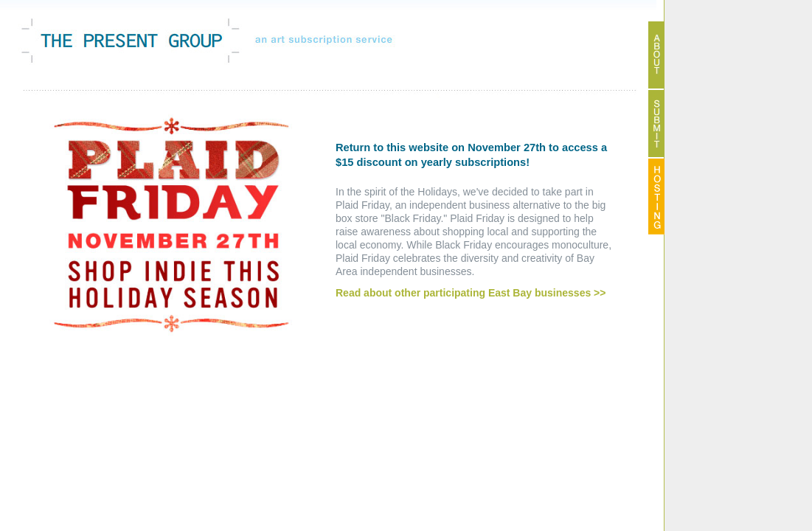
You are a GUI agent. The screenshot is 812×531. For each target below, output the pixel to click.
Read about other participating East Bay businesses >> (471, 293)
